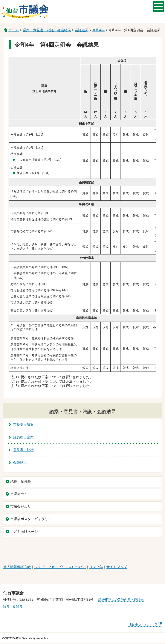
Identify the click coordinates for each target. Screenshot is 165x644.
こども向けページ (24, 532)
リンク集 (96, 567)
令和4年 (99, 30)
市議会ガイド (21, 494)
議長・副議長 (21, 481)
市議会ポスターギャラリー (31, 519)
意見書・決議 (23, 450)
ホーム (14, 30)
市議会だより (21, 506)
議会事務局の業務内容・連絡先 (121, 600)
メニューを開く (159, 6)
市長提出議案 (23, 425)
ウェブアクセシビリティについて (60, 567)
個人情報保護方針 (17, 567)
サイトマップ (117, 567)
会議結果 (82, 30)
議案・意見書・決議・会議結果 (47, 30)
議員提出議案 (23, 437)
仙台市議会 (24, 11)
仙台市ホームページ (143, 624)
